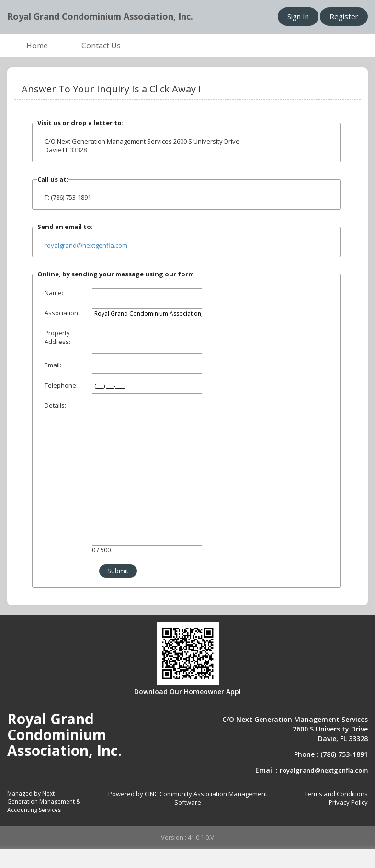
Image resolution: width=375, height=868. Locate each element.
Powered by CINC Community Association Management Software (188, 798)
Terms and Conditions (336, 794)
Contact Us (101, 46)
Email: (53, 365)
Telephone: (61, 385)
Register (344, 16)
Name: (54, 293)
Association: (62, 313)
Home (37, 46)
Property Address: (57, 337)
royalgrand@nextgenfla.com (86, 245)
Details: (55, 405)
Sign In (298, 16)
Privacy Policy (348, 802)
